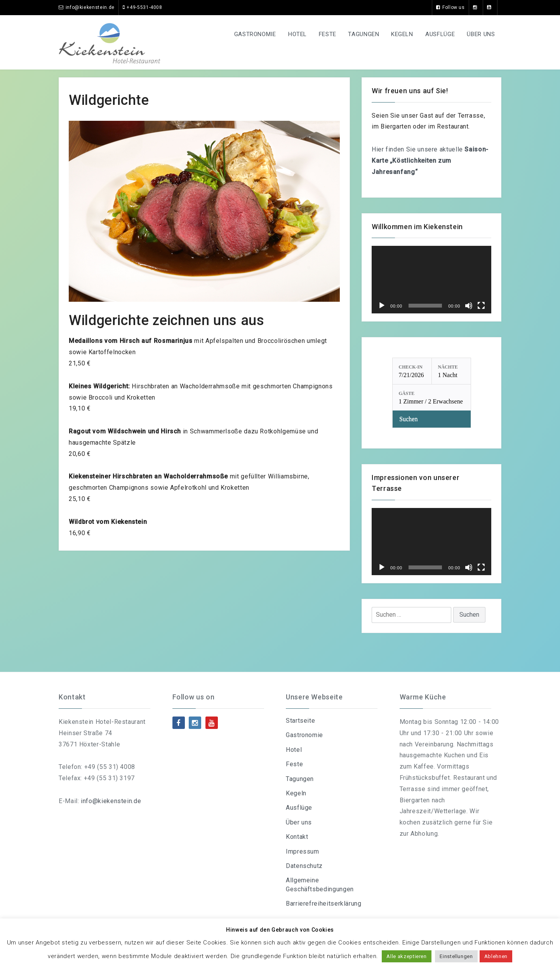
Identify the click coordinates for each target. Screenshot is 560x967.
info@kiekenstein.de (111, 801)
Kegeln (400, 34)
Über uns (480, 34)
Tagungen (360, 34)
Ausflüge (438, 34)
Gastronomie (248, 34)
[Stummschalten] (469, 306)
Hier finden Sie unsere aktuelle (430, 161)
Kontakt (297, 837)
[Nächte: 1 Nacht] (451, 371)
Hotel (291, 34)
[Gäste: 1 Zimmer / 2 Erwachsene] (432, 397)
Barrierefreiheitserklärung (324, 904)
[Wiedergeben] (382, 306)
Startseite (300, 721)
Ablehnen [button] (496, 956)
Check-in (411, 367)
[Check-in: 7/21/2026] (412, 371)
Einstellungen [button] (456, 956)
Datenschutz (304, 866)
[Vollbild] (481, 306)
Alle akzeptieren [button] (406, 956)
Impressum (303, 851)
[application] (431, 279)
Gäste (407, 393)
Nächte (448, 367)
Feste (323, 34)
